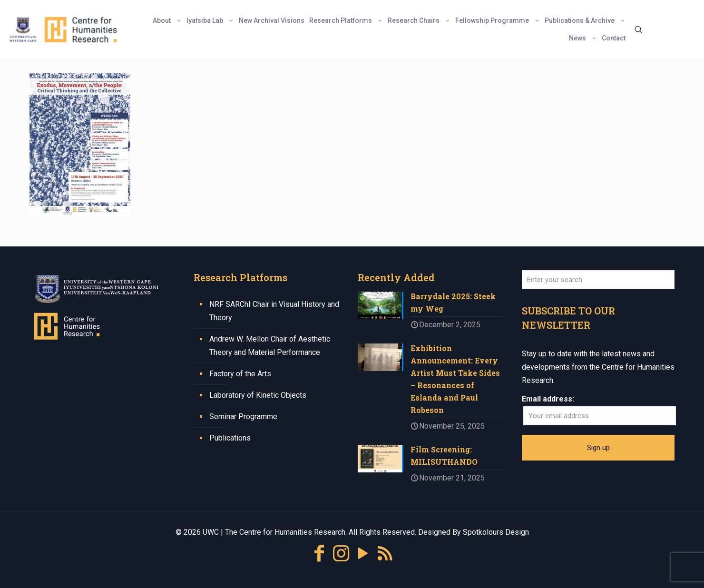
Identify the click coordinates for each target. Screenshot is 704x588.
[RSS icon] (385, 554)
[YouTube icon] (363, 554)
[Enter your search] (598, 280)
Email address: (548, 399)
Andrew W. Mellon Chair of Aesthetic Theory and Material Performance (270, 346)
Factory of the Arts (240, 374)
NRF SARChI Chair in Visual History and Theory (274, 311)
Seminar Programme (243, 416)
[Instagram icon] (341, 554)
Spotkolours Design (496, 532)
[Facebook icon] (319, 554)
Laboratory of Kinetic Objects (258, 395)
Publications (230, 438)
